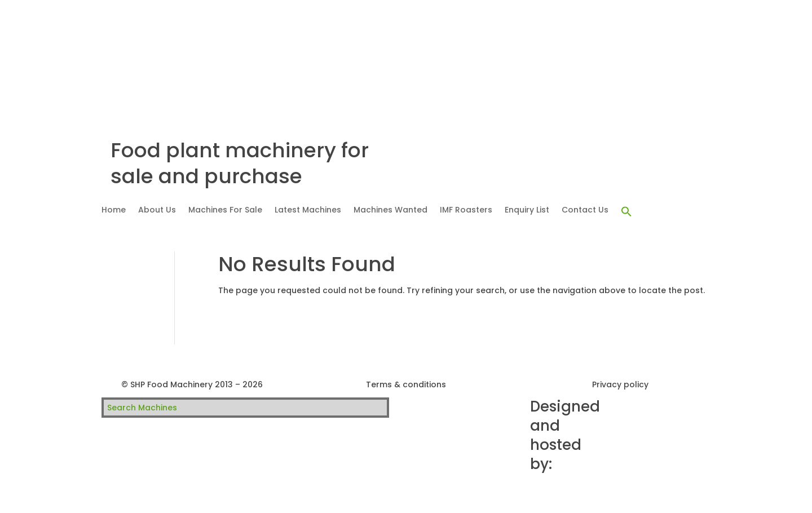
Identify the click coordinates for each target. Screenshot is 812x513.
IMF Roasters (466, 211)
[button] (626, 212)
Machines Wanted (390, 211)
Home (114, 211)
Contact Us (585, 211)
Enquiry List (527, 211)
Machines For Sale (225, 211)
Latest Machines (308, 211)
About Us (157, 211)
